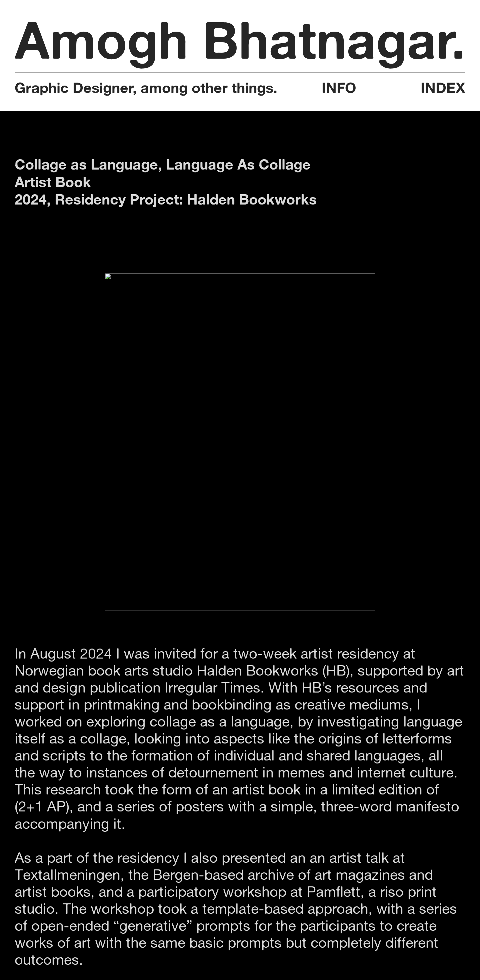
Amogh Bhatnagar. (240, 40)
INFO (339, 88)
